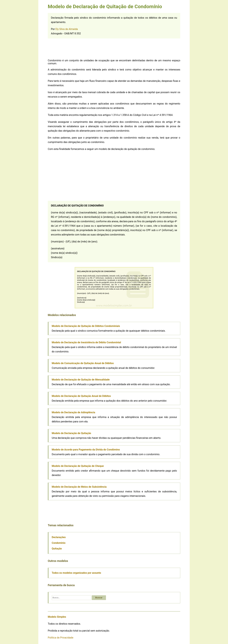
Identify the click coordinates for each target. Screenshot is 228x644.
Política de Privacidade (61, 638)
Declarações (59, 537)
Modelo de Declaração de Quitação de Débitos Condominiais (86, 326)
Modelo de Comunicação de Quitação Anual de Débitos (83, 363)
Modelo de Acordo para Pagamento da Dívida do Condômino (86, 450)
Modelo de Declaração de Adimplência (73, 412)
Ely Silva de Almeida (67, 29)
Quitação (57, 549)
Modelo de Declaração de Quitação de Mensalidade (81, 380)
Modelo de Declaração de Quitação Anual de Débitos (81, 396)
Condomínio (59, 543)
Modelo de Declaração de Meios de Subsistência (79, 487)
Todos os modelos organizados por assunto (76, 573)
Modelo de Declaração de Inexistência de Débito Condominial (86, 342)
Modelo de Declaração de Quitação (71, 433)
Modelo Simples (57, 617)
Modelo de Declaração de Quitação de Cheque (78, 466)
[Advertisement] (114, 49)
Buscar (99, 598)
